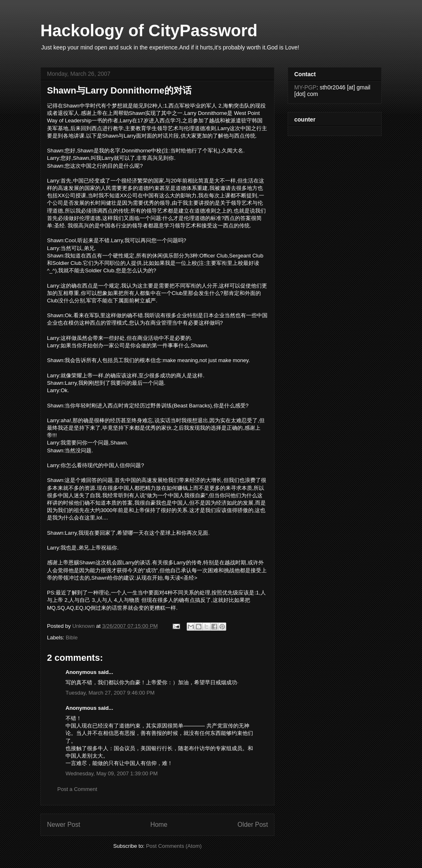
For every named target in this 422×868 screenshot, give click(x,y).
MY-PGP (305, 87)
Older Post (253, 825)
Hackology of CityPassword (149, 30)
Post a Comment (77, 789)
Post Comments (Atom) (174, 846)
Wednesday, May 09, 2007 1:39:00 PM (112, 773)
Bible (72, 638)
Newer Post (64, 825)
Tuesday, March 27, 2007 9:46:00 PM (110, 693)
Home (159, 825)
